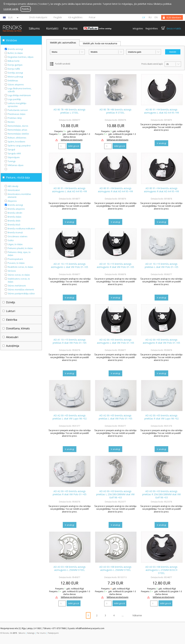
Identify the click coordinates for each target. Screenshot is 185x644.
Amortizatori (14, 190)
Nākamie (137, 615)
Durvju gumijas (15, 65)
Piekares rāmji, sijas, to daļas (19, 254)
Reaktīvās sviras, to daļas (20, 267)
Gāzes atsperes (16, 84)
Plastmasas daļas (17, 114)
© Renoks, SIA (6, 633)
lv (144, 17)
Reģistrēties (152, 28)
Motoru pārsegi (15, 77)
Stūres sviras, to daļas (19, 275)
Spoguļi (11, 149)
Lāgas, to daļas (15, 244)
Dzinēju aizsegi (15, 73)
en (156, 17)
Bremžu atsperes (16, 209)
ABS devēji (13, 186)
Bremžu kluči (14, 225)
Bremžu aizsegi (15, 49)
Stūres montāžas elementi (21, 290)
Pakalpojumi (53, 633)
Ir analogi (162, 143)
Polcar (92, 17)
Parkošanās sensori (18, 110)
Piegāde (58, 17)
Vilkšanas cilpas (16, 165)
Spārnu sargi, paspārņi (19, 145)
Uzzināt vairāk (11, 9)
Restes (11, 122)
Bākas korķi (14, 61)
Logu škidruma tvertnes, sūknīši (20, 90)
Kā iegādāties (75, 17)
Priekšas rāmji (15, 118)
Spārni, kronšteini (16, 142)
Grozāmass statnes (18, 236)
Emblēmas (13, 81)
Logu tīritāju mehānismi (19, 95)
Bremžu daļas (15, 217)
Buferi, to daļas (15, 53)
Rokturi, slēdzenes (17, 138)
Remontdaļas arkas (17, 130)
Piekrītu (26, 9)
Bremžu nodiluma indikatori (21, 229)
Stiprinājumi (14, 157)
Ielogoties (138, 28)
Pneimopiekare (15, 259)
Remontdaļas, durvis (18, 126)
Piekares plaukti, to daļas (20, 248)
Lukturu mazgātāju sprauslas (17, 105)
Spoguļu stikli (14, 153)
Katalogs (31, 633)
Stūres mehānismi (17, 286)
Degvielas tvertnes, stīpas (21, 57)
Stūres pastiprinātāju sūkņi (21, 293)
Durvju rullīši (14, 69)
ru (150, 17)
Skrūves (12, 271)
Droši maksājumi (38, 17)
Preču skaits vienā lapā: (152, 64)
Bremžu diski (14, 221)
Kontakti (52, 28)
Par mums (70, 28)
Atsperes (12, 201)
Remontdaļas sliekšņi (18, 134)
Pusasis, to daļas (16, 263)
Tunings (12, 161)
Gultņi (11, 240)
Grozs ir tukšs (174, 28)
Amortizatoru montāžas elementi (19, 196)
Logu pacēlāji (14, 99)
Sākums (34, 28)
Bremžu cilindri (15, 213)
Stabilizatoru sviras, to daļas (19, 280)
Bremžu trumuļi (15, 232)
